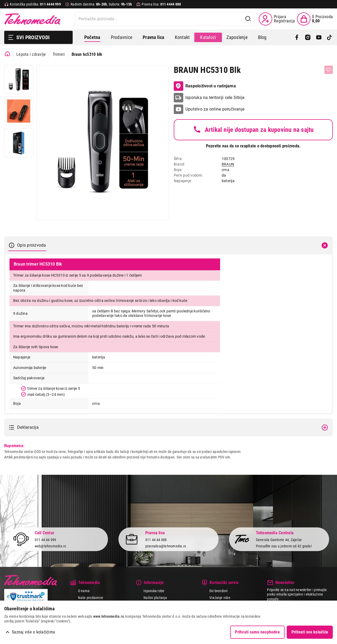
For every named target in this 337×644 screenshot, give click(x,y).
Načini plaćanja (155, 598)
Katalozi (208, 37)
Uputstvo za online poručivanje (215, 109)
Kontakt (182, 37)
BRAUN (228, 164)
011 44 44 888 (156, 540)
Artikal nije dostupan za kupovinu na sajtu (253, 130)
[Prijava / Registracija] (277, 19)
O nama (84, 591)
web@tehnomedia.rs (50, 546)
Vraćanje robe (220, 598)
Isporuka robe (154, 591)
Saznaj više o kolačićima (33, 632)
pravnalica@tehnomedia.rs (166, 546)
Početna (92, 37)
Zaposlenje (237, 37)
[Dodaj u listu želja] (329, 70)
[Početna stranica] (8, 54)
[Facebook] (297, 37)
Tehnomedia (32, 19)
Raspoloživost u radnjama (205, 86)
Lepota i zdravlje (31, 54)
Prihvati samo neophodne (257, 632)
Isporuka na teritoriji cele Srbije (215, 98)
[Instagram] (308, 37)
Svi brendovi (219, 591)
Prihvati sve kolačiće (310, 632)
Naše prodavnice (91, 598)
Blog (262, 37)
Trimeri (59, 54)
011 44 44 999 (46, 540)
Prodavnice (122, 37)
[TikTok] (329, 37)
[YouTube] (319, 37)
